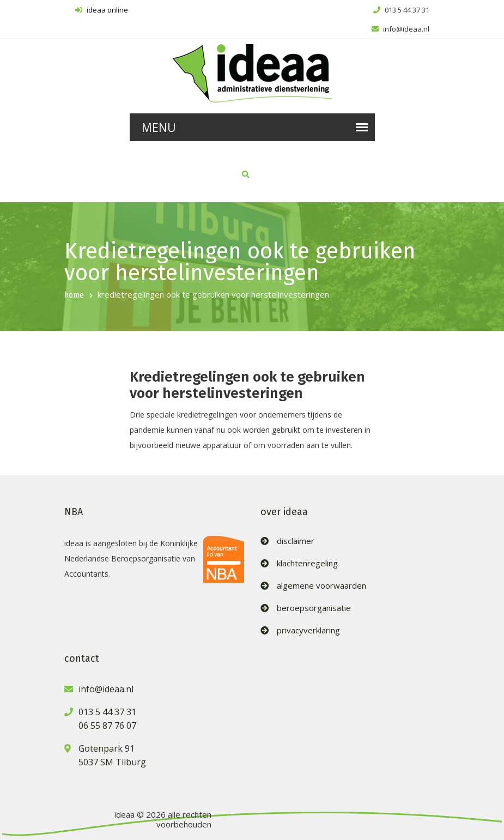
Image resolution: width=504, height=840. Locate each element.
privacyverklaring (308, 630)
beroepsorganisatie (314, 608)
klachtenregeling (307, 563)
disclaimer (296, 541)
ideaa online (102, 10)
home (74, 295)
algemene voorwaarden (321, 586)
